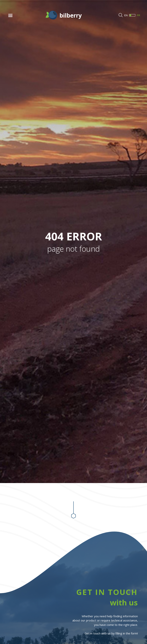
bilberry (71, 15)
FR (135, 15)
